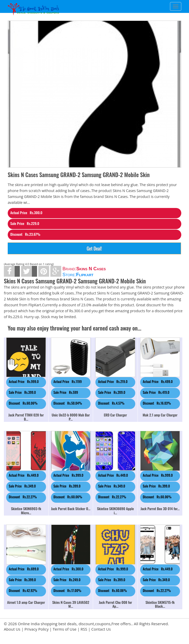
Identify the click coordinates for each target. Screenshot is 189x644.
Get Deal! (94, 248)
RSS (84, 629)
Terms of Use (65, 629)
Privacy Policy (37, 629)
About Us (12, 629)
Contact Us (101, 629)
